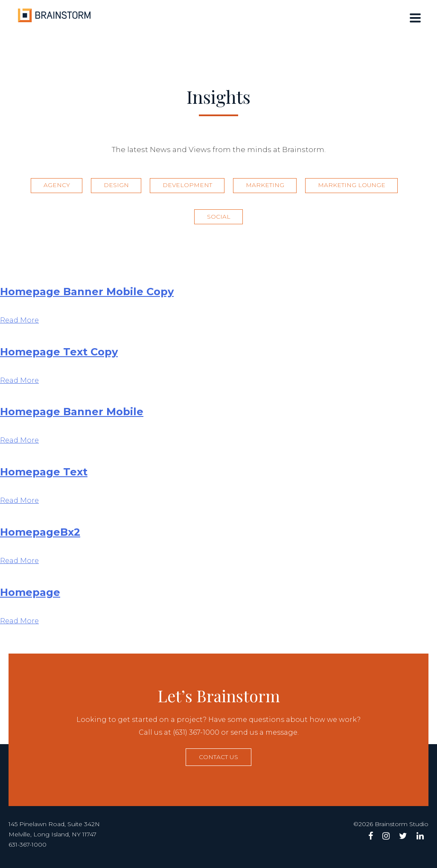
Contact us (218, 759)
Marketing (266, 187)
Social (219, 219)
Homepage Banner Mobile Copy (87, 294)
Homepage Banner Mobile (72, 414)
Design (115, 187)
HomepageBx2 (40, 535)
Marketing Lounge (354, 187)
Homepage (30, 594)
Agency (54, 187)
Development (187, 187)
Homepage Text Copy (59, 354)
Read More (19, 322)
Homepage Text (44, 474)
